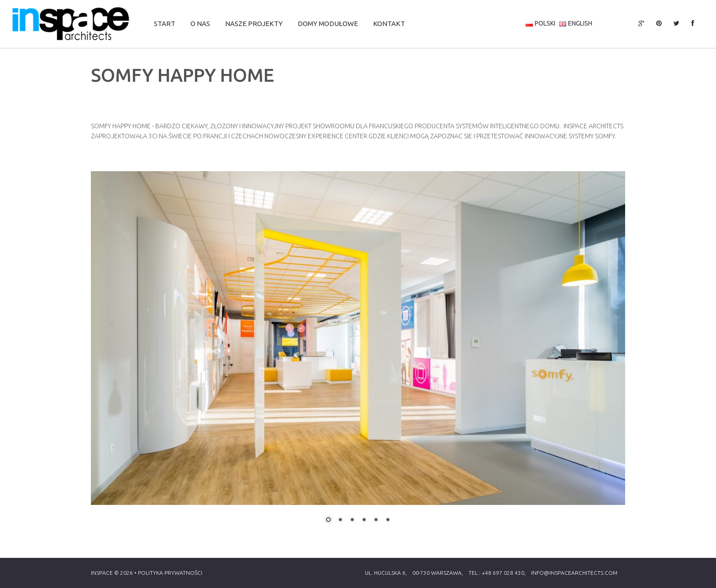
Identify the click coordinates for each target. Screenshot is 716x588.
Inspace (102, 573)
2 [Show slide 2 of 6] (340, 520)
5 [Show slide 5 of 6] (376, 520)
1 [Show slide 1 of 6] (328, 520)
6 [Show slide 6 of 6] (388, 520)
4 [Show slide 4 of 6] (364, 520)
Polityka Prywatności (170, 573)
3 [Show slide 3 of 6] (352, 520)
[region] (358, 353)
